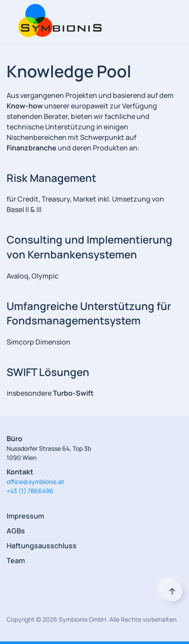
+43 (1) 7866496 (30, 491)
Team (16, 560)
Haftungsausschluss (42, 546)
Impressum (25, 516)
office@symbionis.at (35, 482)
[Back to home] (58, 22)
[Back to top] (172, 591)
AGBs (16, 531)
